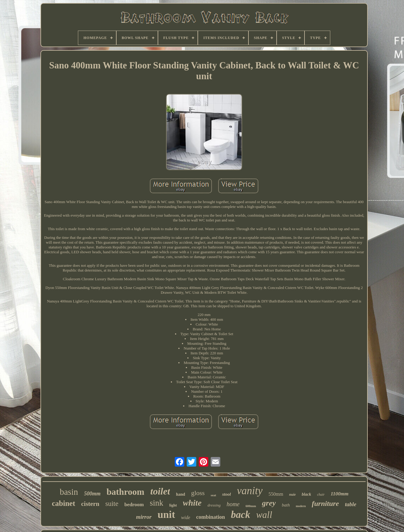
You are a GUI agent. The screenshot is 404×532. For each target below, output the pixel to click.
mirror (144, 517)
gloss (198, 493)
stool (226, 494)
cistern (90, 504)
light (173, 505)
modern (301, 506)
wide (186, 517)
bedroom (134, 505)
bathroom (125, 492)
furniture (325, 503)
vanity (250, 491)
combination (210, 517)
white (192, 503)
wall (264, 515)
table (351, 504)
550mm (276, 494)
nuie (293, 494)
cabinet (64, 503)
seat (213, 495)
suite (112, 504)
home (233, 504)
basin (69, 492)
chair (321, 494)
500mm (92, 494)
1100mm (340, 494)
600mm (251, 506)
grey (269, 503)
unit (166, 514)
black (306, 494)
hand (180, 494)
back (241, 515)
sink (157, 503)
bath (286, 505)
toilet (160, 491)
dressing (214, 505)
